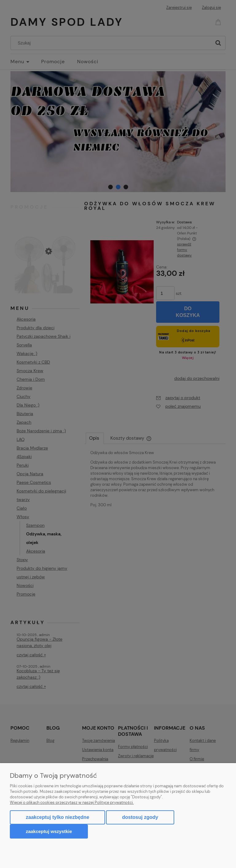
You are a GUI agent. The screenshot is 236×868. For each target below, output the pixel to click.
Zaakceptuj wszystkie (49, 831)
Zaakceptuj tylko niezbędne (57, 817)
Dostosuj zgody (140, 817)
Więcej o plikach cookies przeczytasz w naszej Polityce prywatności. (72, 802)
